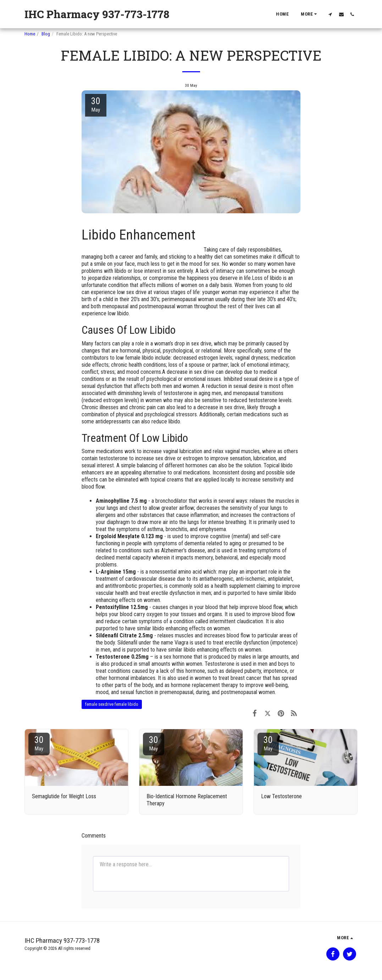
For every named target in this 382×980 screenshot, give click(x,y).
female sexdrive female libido (112, 704)
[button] (330, 14)
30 (39, 743)
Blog (46, 34)
